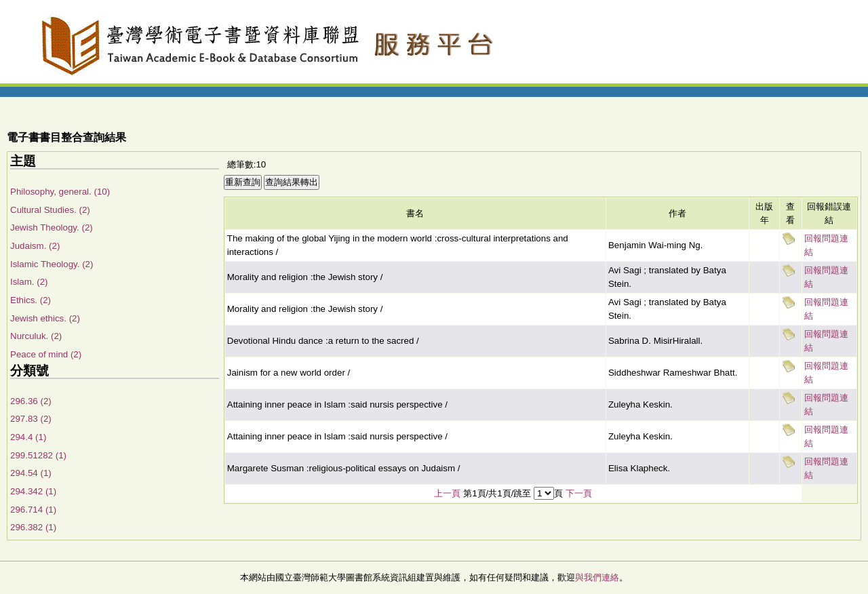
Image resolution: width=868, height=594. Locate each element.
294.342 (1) (33, 491)
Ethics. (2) (31, 300)
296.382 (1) (33, 527)
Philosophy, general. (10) (60, 192)
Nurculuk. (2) (36, 336)
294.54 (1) (31, 473)
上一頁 (447, 493)
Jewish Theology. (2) (52, 227)
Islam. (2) (29, 282)
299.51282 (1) (38, 455)
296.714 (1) (33, 510)
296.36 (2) (31, 401)
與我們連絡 (597, 577)
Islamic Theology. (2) (52, 264)
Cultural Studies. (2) (50, 210)
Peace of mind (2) (46, 354)
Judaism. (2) (35, 246)
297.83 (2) (31, 419)
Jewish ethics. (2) (45, 318)
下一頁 (579, 493)
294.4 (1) (28, 437)
